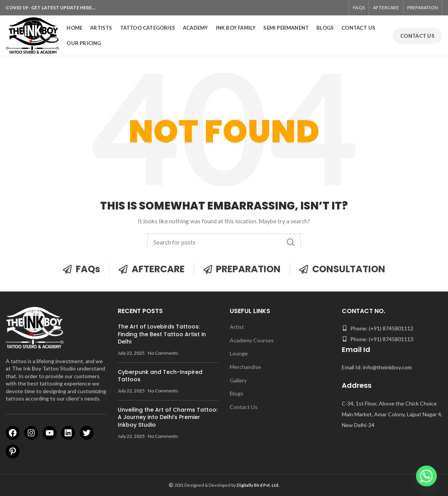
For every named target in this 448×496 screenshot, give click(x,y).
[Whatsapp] (426, 476)
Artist (237, 327)
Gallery (238, 380)
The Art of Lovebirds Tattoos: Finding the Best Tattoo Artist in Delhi (162, 334)
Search (291, 242)
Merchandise (245, 367)
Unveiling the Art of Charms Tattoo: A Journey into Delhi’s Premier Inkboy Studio (168, 417)
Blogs (237, 393)
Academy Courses (252, 340)
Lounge (239, 353)
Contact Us (244, 407)
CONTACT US (417, 36)
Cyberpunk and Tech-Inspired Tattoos (160, 376)
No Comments (163, 353)
